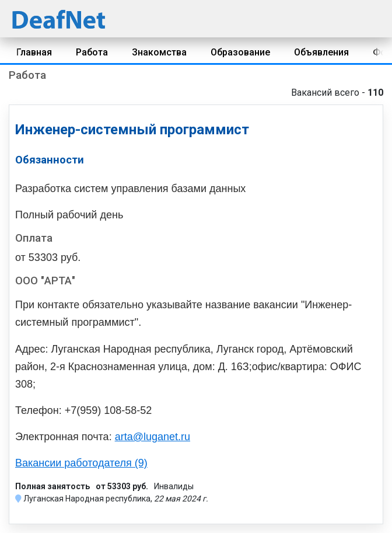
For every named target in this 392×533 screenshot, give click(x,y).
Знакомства (159, 52)
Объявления (321, 52)
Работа (92, 52)
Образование (240, 52)
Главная (34, 52)
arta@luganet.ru (153, 437)
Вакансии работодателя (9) (81, 463)
